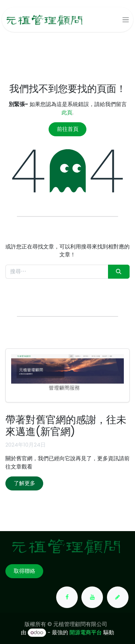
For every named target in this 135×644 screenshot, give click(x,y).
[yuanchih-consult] (118, 597)
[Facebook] (67, 597)
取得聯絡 (24, 571)
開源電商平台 (86, 632)
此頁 (67, 112)
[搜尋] (119, 272)
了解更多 (24, 483)
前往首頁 (68, 129)
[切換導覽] (126, 20)
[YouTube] (92, 597)
